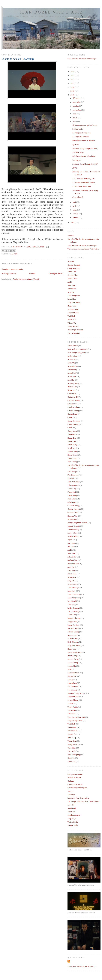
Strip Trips (72, 818)
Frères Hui (72, 492)
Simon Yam (72, 683)
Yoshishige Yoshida (75, 330)
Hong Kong (72, 519)
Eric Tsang (72, 471)
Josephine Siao (73, 564)
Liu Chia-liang (73, 611)
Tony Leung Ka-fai (75, 721)
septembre (77, 110)
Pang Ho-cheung (74, 302)
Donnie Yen (72, 452)
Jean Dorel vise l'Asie (51, 12)
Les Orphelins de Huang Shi (83, 179)
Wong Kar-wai (73, 326)
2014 (73, 71)
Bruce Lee (72, 390)
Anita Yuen (72, 376)
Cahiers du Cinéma (75, 784)
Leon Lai (71, 604)
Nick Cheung (73, 642)
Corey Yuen (72, 431)
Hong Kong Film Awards (77, 523)
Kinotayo (71, 795)
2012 (73, 79)
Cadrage (71, 781)
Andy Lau (71, 359)
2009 (73, 91)
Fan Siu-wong (73, 475)
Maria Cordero (73, 625)
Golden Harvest (74, 509)
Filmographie (73, 485)
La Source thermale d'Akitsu (83, 183)
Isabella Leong (73, 530)
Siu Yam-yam (73, 686)
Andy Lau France (74, 778)
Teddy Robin (73, 707)
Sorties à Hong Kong (76, 693)
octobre (76, 106)
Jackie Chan (72, 279)
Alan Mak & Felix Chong (78, 349)
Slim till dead (78, 197)
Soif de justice (78, 129)
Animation (72, 370)
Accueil (32, 273)
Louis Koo (72, 299)
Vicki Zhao (72, 727)
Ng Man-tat (72, 635)
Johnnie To (72, 289)
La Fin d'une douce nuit (82, 186)
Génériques (72, 502)
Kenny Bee (72, 577)
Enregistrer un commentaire (12, 269)
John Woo (71, 285)
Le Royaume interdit (80, 137)
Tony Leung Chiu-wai (76, 717)
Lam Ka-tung (73, 587)
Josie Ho (71, 567)
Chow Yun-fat (73, 424)
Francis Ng (72, 489)
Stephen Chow (73, 313)
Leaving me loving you (81, 133)
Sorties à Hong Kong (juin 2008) (85, 148)
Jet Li (70, 282)
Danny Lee (72, 438)
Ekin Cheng (72, 462)
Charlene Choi (73, 407)
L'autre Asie (72, 584)
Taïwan (70, 703)
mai (75, 202)
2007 (73, 222)
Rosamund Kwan (74, 652)
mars (75, 210)
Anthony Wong (73, 383)
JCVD (75, 168)
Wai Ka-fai (72, 319)
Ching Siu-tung (73, 268)
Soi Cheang (72, 690)
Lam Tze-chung (74, 594)
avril (75, 206)
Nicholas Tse (73, 639)
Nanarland (72, 808)
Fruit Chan (72, 499)
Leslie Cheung (73, 608)
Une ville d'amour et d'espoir (84, 141)
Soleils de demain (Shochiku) (84, 156)
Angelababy (72, 366)
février (76, 214)
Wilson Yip (72, 323)
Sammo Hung (73, 309)
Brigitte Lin (72, 387)
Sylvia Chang (73, 700)
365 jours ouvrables (75, 774)
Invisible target (78, 152)
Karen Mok (72, 574)
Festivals (71, 478)
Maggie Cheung (74, 618)
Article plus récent (9, 273)
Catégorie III (73, 397)
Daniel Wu (72, 434)
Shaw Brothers (73, 673)
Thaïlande (71, 714)
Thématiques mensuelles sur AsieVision (83, 249)
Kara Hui (71, 570)
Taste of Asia (73, 822)
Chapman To (72, 404)
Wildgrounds (73, 825)
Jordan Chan (72, 560)
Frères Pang (72, 495)
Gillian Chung (73, 506)
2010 (73, 87)
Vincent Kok (72, 731)
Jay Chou (71, 543)
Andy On (71, 363)
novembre (77, 102)
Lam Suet (71, 591)
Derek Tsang (72, 445)
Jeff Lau (71, 546)
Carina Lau (72, 394)
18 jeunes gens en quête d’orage (85, 125)
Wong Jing (72, 741)
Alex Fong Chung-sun (76, 353)
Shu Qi (70, 680)
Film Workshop (74, 482)
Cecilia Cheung (74, 265)
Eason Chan (72, 455)
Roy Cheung (72, 656)
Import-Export (73, 526)
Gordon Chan (73, 275)
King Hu (71, 292)
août (75, 114)
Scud (69, 669)
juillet (75, 118)
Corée (70, 428)
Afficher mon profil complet (82, 966)
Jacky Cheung (73, 536)
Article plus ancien (56, 273)
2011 (73, 83)
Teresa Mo (72, 710)
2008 (73, 95)
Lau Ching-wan (74, 296)
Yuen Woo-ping (74, 333)
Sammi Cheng (73, 659)
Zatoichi (71, 758)
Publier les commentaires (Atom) (26, 279)
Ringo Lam (72, 306)
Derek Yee (72, 448)
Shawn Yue (72, 676)
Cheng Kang (72, 414)
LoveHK (71, 805)
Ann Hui (71, 261)
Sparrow (76, 144)
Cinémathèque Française (77, 788)
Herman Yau (72, 516)
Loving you (77, 160)
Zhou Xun (71, 761)
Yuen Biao (72, 748)
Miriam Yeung (73, 632)
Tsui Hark (71, 316)
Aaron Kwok (73, 346)
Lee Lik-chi (72, 601)
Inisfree (70, 791)
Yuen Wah (71, 751)
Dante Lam (72, 272)
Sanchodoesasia (74, 815)
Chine (70, 417)
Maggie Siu (72, 622)
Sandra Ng (72, 666)
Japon (14, 254)
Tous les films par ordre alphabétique (82, 59)
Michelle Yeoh (73, 628)
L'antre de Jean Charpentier (78, 798)
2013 (73, 75)
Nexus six (71, 812)
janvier (76, 218)
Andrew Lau (72, 356)
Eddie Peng (72, 458)
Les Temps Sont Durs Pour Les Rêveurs (83, 801)
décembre (77, 98)
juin (75, 122)
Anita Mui (72, 373)
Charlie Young (73, 411)
